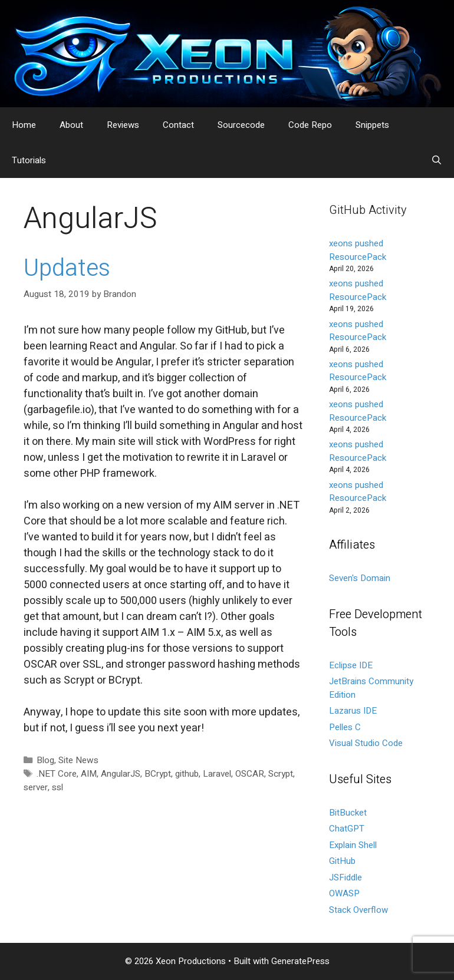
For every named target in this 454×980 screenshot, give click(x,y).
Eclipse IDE (351, 665)
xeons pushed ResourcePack (358, 250)
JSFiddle (346, 877)
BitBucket (348, 813)
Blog (45, 760)
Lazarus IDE (353, 711)
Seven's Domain (360, 578)
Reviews (123, 125)
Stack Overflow (358, 910)
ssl (57, 787)
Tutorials (29, 160)
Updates (67, 268)
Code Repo (310, 125)
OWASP (344, 893)
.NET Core (57, 774)
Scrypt (281, 774)
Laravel (217, 774)
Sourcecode (241, 125)
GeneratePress (300, 961)
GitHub (342, 861)
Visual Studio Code (366, 743)
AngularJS (121, 774)
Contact (178, 125)
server (36, 787)
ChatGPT (347, 829)
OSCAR (250, 774)
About (71, 125)
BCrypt (158, 774)
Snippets (372, 125)
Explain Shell (353, 845)
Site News (78, 760)
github (187, 774)
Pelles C (345, 727)
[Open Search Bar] (437, 160)
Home (24, 125)
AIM (89, 774)
